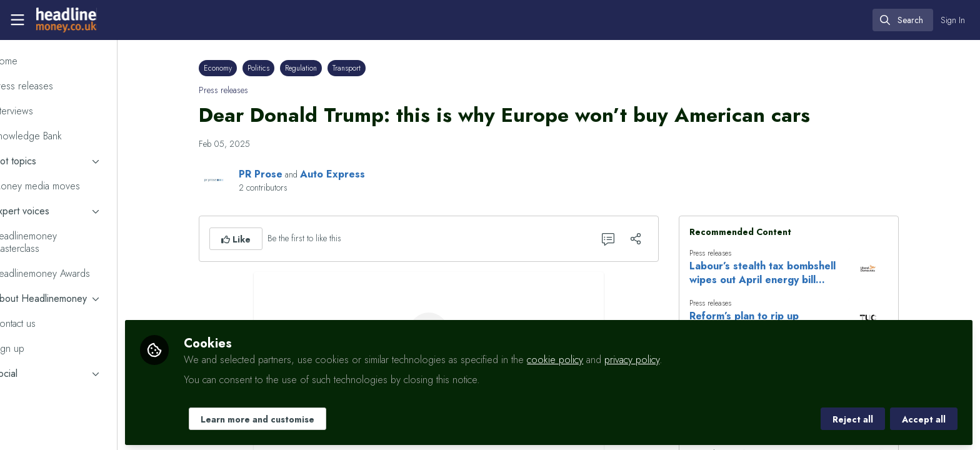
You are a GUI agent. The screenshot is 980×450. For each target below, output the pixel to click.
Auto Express (354, 174)
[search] (903, 20)
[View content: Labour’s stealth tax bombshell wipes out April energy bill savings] (889, 268)
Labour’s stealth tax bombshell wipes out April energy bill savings (784, 273)
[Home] (65, 20)
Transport (368, 68)
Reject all (853, 417)
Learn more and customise (300, 417)
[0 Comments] (629, 239)
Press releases (245, 90)
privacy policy (674, 357)
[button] (257, 239)
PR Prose (282, 174)
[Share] (657, 239)
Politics (280, 68)
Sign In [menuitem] (953, 20)
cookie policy (597, 357)
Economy (239, 68)
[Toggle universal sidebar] (17, 20)
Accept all (924, 417)
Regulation (322, 68)
